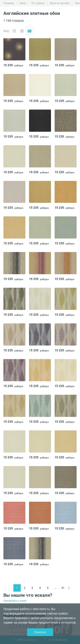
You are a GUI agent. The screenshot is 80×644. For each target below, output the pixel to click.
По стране (38, 3)
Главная (9, 3)
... (55, 588)
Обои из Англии (60, 3)
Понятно (40, 632)
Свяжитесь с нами (15, 601)
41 (63, 588)
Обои (23, 3)
